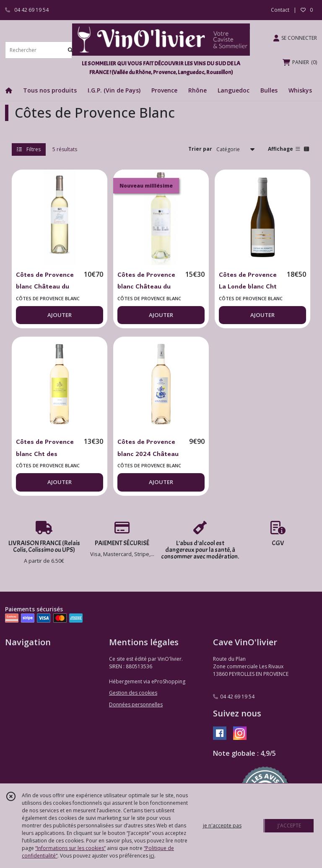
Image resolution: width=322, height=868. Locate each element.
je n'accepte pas (222, 826)
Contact (280, 10)
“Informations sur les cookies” (70, 848)
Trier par (200, 149)
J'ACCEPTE (289, 826)
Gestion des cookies (133, 693)
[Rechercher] (70, 50)
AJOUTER (60, 315)
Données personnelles (136, 704)
